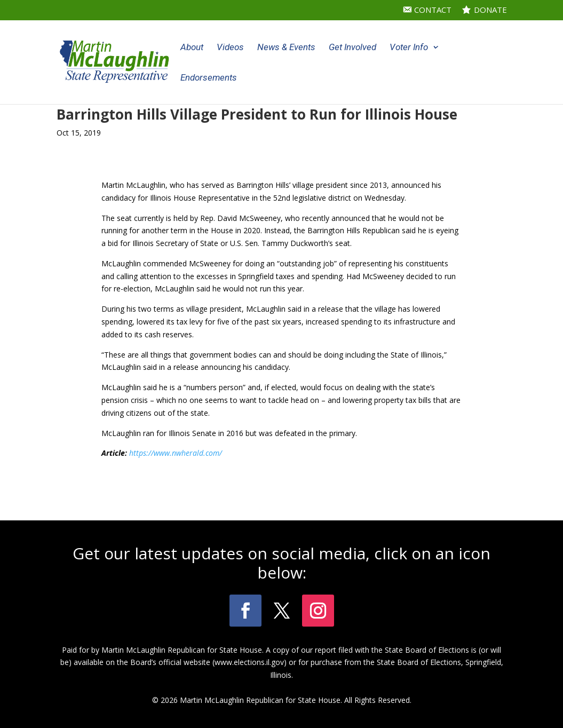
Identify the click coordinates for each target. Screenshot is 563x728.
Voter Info (409, 48)
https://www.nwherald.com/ (176, 453)
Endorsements (209, 78)
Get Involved (352, 48)
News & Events (286, 48)
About (192, 48)
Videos (230, 48)
